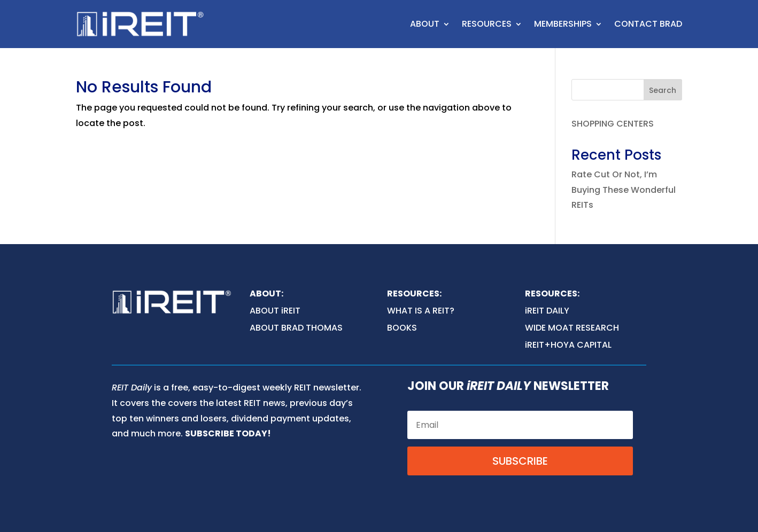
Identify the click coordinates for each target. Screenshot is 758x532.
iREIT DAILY (547, 311)
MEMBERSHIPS (563, 24)
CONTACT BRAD (648, 24)
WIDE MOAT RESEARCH (572, 328)
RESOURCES (487, 24)
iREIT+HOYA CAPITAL (568, 345)
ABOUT (425, 24)
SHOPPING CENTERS (613, 124)
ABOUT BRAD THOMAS (296, 328)
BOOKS (402, 328)
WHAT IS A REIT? (421, 311)
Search (663, 90)
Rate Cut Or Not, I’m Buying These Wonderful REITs (624, 190)
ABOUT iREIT (275, 311)
